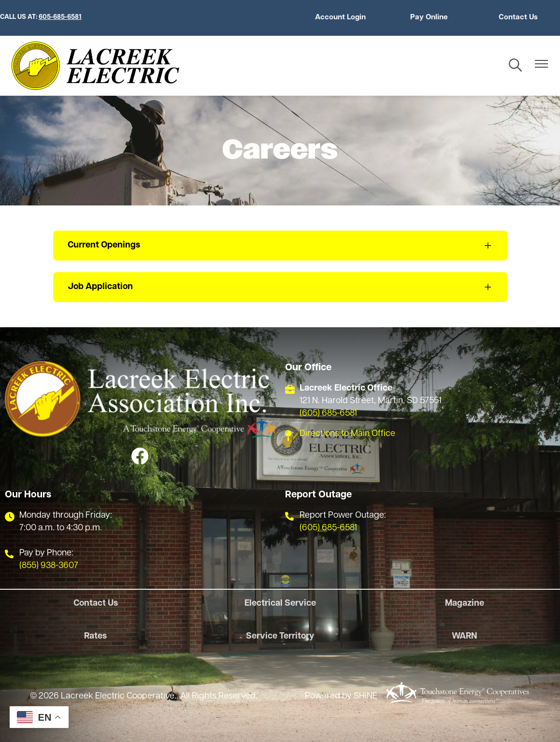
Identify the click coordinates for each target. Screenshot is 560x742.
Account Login (340, 18)
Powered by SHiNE (341, 696)
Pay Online (429, 18)
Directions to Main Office (347, 434)
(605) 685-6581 (328, 414)
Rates (95, 636)
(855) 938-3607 (49, 566)
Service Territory (280, 636)
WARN (465, 636)
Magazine (465, 604)
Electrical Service (280, 604)
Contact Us (518, 18)
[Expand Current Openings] (280, 246)
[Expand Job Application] (280, 287)
